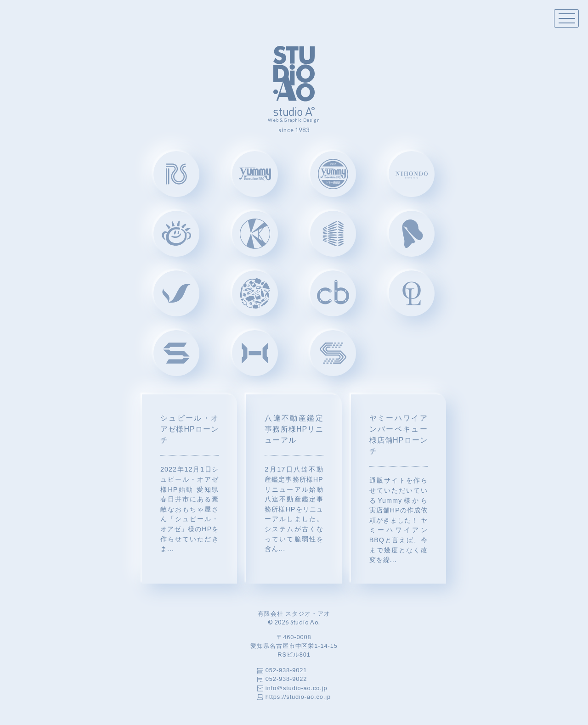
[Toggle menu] (566, 18)
